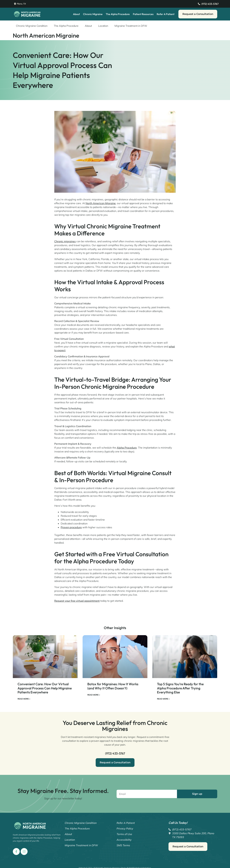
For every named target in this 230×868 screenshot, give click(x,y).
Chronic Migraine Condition (32, 26)
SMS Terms (123, 845)
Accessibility (124, 840)
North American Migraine (101, 203)
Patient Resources (143, 14)
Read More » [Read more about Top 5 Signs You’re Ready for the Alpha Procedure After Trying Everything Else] (163, 699)
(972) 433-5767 (115, 753)
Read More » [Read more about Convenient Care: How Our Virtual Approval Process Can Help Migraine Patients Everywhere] (24, 699)
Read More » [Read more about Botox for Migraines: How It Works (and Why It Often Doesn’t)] (94, 695)
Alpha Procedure (127, 448)
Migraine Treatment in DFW (131, 26)
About (76, 14)
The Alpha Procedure (118, 14)
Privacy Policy (125, 828)
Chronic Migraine (93, 14)
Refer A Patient (166, 14)
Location (103, 26)
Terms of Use (124, 834)
